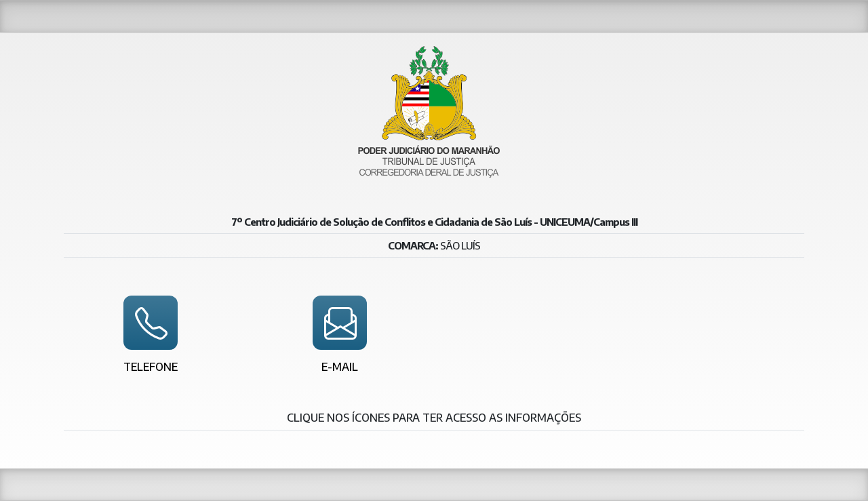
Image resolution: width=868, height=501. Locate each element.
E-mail (340, 367)
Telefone (151, 367)
